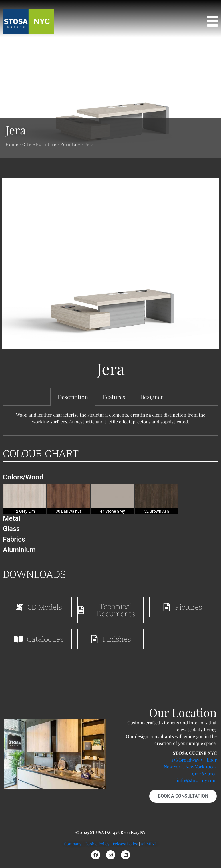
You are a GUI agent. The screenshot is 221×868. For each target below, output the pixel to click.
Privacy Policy (125, 844)
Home (12, 144)
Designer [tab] (152, 397)
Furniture (70, 144)
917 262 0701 (204, 773)
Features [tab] (114, 397)
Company (73, 844)
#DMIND (149, 844)
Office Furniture (39, 144)
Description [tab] (73, 397)
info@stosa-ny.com (197, 780)
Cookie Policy (97, 844)
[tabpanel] (110, 421)
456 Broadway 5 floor (194, 760)
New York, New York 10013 (190, 767)
